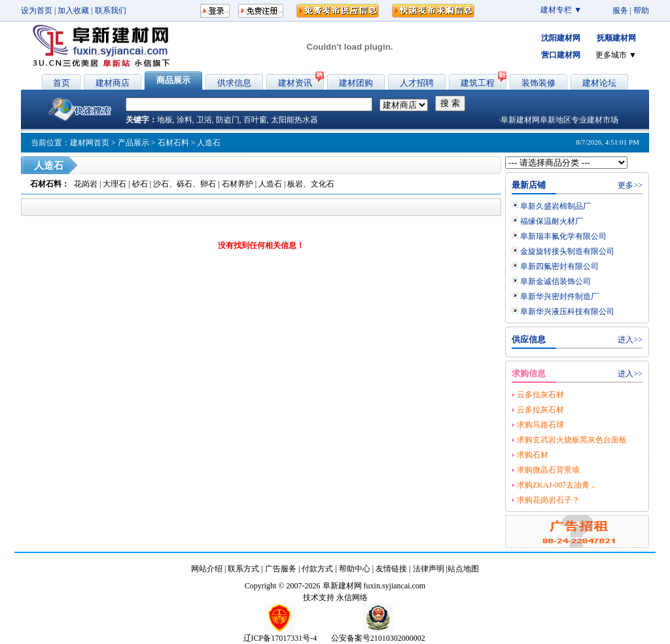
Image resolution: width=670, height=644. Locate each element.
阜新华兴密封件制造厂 (559, 296)
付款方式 (317, 569)
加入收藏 (73, 10)
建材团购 (356, 83)
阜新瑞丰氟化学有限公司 (563, 236)
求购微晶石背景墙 (548, 470)
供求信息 (234, 83)
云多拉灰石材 (540, 395)
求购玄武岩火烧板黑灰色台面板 (572, 440)
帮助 (641, 10)
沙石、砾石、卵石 (185, 184)
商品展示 (173, 80)
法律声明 (429, 569)
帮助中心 (355, 569)
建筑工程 (478, 83)
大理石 (115, 184)
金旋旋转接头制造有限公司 (567, 251)
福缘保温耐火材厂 (552, 221)
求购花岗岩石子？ (548, 500)
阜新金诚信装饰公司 (555, 281)
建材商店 (113, 83)
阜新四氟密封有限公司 (559, 266)
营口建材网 (561, 55)
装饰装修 (538, 83)
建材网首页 (90, 143)
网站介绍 (207, 569)
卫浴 (204, 120)
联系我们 (111, 10)
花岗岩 (86, 184)
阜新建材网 (342, 586)
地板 (165, 120)
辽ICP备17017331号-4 (280, 638)
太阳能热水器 (294, 120)
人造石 (270, 184)
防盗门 (228, 120)
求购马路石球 (540, 425)
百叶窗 (255, 120)
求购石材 (533, 455)
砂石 (140, 184)
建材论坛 (599, 83)
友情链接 (391, 569)
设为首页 (37, 10)
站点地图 (463, 569)
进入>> (630, 340)
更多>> (630, 185)
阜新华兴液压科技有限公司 (567, 312)
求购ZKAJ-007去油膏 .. (556, 485)
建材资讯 (295, 83)
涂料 (185, 120)
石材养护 (238, 184)
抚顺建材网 (616, 38)
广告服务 (281, 569)
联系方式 (243, 569)
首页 (62, 83)
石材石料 (173, 143)
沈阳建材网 (561, 38)
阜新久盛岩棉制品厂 (555, 206)
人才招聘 (417, 83)
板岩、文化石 (311, 184)
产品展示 (133, 143)
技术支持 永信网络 (335, 598)
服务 (620, 10)
